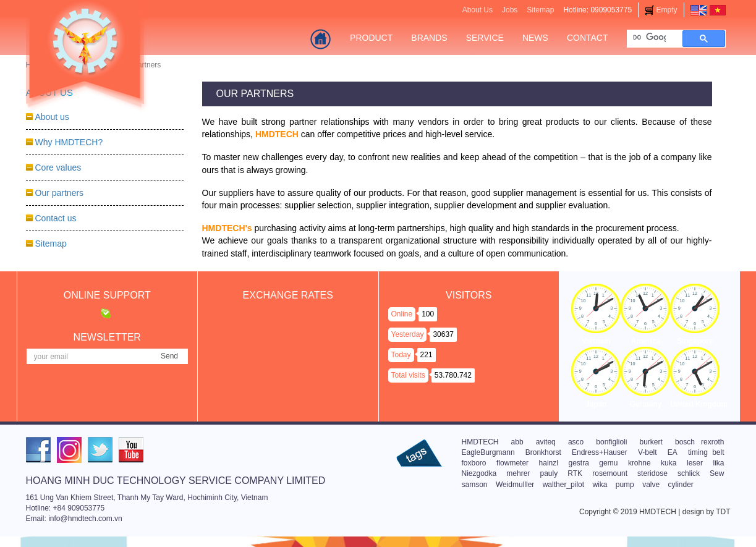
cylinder (681, 485)
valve (651, 485)
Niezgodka (479, 473)
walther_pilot (563, 485)
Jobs (510, 10)
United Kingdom (699, 404)
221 (427, 355)
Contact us (56, 218)
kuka (669, 463)
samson (475, 485)
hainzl (549, 463)
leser (695, 463)
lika (719, 463)
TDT (723, 512)
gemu (608, 463)
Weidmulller (515, 485)
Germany (645, 404)
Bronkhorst (543, 452)
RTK (575, 473)
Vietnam (596, 341)
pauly (549, 473)
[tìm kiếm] (649, 37)
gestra (578, 463)
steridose (652, 473)
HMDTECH (480, 442)
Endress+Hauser (600, 452)
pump (625, 485)
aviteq (546, 442)
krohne (639, 463)
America (646, 341)
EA (673, 452)
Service (485, 38)
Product (371, 38)
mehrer (518, 473)
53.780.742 (453, 375)
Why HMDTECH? (69, 142)
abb (517, 442)
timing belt (706, 452)
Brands (429, 38)
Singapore (695, 341)
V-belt (648, 452)
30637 (443, 334)
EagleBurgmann (488, 452)
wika (600, 485)
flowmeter (512, 463)
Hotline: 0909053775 (597, 10)
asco (576, 442)
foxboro (474, 463)
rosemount (610, 473)
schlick (689, 473)
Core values (58, 167)
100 (428, 314)
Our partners (60, 193)
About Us (478, 10)
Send (169, 356)
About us (52, 117)
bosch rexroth (699, 442)
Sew (717, 473)
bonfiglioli (611, 442)
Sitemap (540, 10)
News (535, 38)
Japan (596, 404)
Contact (588, 38)
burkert (651, 442)
